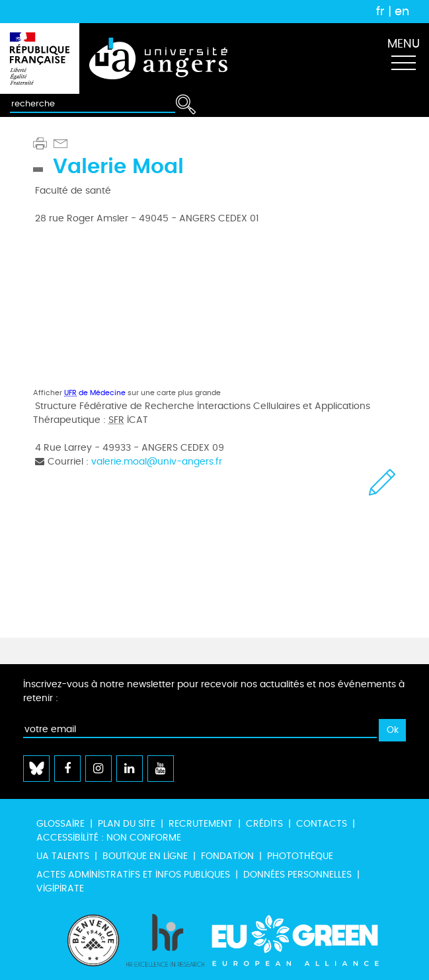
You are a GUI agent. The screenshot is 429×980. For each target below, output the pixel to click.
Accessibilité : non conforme (109, 838)
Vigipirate (60, 888)
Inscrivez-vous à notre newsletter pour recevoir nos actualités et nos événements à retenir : (214, 691)
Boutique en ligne (145, 856)
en (402, 11)
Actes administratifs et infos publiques (133, 875)
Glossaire (60, 824)
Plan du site (127, 824)
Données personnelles (297, 875)
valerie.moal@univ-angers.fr (157, 462)
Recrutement (201, 824)
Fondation (227, 856)
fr (380, 11)
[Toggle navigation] (403, 59)
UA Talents (63, 856)
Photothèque (300, 856)
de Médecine (95, 393)
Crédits (264, 824)
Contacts (322, 824)
